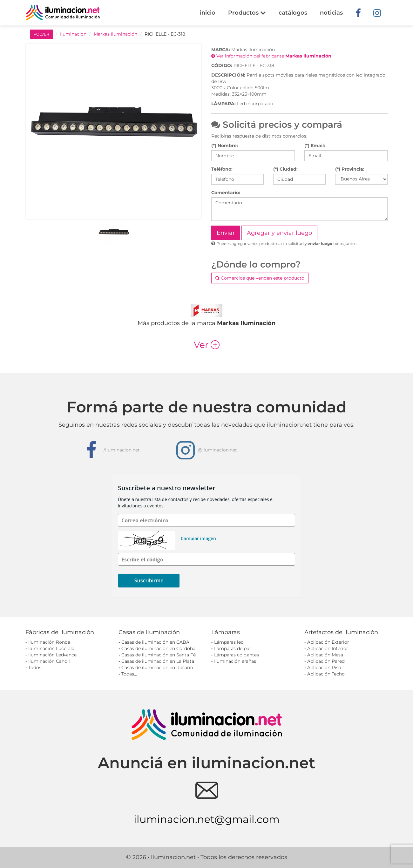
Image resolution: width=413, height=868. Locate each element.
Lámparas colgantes (237, 655)
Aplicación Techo (326, 674)
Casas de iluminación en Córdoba (158, 648)
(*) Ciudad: (285, 169)
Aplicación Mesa (325, 655)
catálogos (293, 13)
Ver (207, 345)
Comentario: (226, 193)
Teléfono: (222, 169)
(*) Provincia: (350, 169)
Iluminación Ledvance (52, 655)
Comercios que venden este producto (260, 278)
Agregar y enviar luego (279, 233)
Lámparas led (229, 642)
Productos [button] (247, 13)
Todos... (36, 668)
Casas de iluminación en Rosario (157, 668)
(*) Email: (315, 146)
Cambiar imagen (198, 538)
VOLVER (41, 34)
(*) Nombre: (225, 146)
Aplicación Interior (328, 648)
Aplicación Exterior (328, 642)
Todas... (129, 674)
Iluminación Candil (49, 661)
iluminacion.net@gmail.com (207, 819)
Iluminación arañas (235, 661)
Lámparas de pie (232, 648)
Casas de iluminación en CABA (155, 642)
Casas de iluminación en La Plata (158, 661)
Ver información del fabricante (271, 56)
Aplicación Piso (324, 668)
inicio (208, 13)
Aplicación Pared (326, 661)
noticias (331, 13)
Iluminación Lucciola (51, 648)
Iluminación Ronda (49, 642)
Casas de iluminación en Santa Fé (159, 655)
